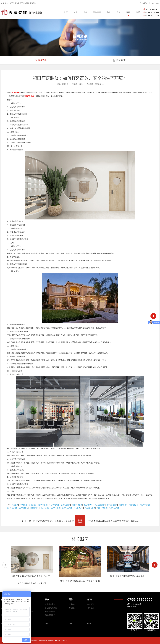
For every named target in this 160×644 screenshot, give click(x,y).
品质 (109, 12)
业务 (85, 12)
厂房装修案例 (50, 604)
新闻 (128, 12)
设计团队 (72, 604)
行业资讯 (91, 604)
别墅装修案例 (50, 611)
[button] (155, 565)
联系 (138, 12)
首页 (66, 12)
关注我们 (143, 3)
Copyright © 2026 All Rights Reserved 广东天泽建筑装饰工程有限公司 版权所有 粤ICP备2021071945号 (34, 640)
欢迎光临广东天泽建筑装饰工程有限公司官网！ (19, 3)
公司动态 (91, 608)
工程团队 (72, 608)
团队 (118, 12)
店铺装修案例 (50, 615)
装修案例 (97, 12)
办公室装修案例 (51, 608)
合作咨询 (155, 3)
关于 (76, 12)
